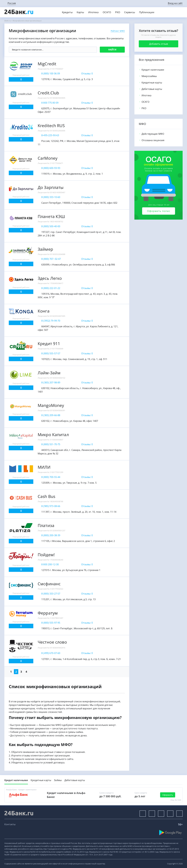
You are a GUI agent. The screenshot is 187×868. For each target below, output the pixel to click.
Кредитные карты (150, 82)
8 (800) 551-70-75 (51, 444)
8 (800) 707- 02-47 (51, 259)
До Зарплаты (51, 187)
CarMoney (48, 158)
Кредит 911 (49, 343)
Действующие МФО (151, 134)
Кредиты (67, 12)
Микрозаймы (148, 76)
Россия (12, 3)
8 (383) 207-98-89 (51, 382)
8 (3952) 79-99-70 (51, 321)
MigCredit (47, 64)
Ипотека (93, 12)
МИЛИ (44, 467)
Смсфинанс (49, 584)
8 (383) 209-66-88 (51, 415)
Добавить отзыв (159, 44)
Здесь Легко (50, 278)
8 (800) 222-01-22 (51, 288)
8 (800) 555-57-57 (51, 353)
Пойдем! (46, 555)
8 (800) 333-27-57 (51, 594)
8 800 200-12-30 (50, 564)
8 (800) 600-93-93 (51, 168)
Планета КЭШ (51, 216)
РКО (118, 12)
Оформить (168, 795)
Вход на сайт (175, 3)
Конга (44, 311)
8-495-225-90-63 (50, 135)
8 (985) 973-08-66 (51, 506)
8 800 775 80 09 (50, 103)
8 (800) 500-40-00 (51, 226)
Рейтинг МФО (118, 31)
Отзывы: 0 (87, 73)
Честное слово (52, 642)
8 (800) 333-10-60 (51, 197)
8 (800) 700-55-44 (51, 477)
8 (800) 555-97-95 (51, 623)
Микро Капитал (53, 435)
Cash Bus (46, 496)
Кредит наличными (151, 70)
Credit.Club (48, 93)
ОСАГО (107, 12)
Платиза (46, 525)
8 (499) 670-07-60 (51, 653)
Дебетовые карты (150, 89)
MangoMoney (51, 405)
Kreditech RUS (51, 126)
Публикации (147, 12)
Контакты (10, 824)
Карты (80, 12)
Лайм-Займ (49, 373)
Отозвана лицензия (152, 140)
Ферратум (48, 613)
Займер (45, 249)
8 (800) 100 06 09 (51, 73)
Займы (58, 780)
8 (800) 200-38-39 (51, 535)
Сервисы (130, 12)
